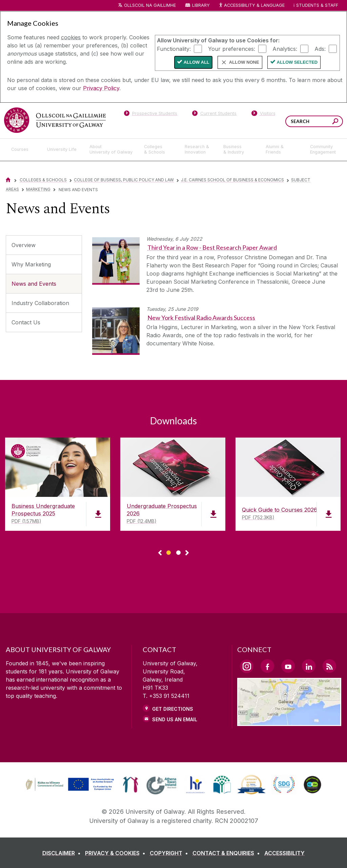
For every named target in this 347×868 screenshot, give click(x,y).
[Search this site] (335, 122)
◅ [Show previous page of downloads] (160, 553)
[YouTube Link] (288, 666)
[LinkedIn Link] (309, 666)
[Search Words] (314, 121)
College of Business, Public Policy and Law (124, 180)
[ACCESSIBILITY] (284, 853)
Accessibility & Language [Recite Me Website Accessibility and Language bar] (251, 6)
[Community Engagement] (323, 149)
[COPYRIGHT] (170, 853)
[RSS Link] (329, 666)
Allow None (244, 62)
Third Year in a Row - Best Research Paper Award (212, 247)
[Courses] (24, 149)
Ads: (320, 48)
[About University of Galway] (111, 149)
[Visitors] (263, 115)
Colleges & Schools (43, 180)
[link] (69, 785)
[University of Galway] (55, 120)
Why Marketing (31, 264)
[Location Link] (289, 722)
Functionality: (174, 48)
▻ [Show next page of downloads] (187, 553)
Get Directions (173, 709)
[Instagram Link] (247, 666)
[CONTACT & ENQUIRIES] (228, 853)
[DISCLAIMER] (63, 853)
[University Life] (63, 149)
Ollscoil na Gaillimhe (150, 5)
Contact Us (26, 322)
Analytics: (285, 48)
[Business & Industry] (239, 149)
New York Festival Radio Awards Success (201, 318)
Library (201, 5)
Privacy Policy (101, 88)
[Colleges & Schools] (159, 149)
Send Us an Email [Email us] (175, 719)
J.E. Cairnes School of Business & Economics (232, 180)
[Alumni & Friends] (282, 149)
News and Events (34, 284)
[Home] (8, 180)
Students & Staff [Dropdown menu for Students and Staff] (317, 5)
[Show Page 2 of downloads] (178, 552)
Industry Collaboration (40, 303)
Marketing (38, 189)
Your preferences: (232, 48)
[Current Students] (215, 115)
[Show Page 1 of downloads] (169, 552)
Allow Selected (297, 62)
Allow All (197, 62)
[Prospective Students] (150, 115)
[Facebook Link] (267, 666)
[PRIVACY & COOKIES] (117, 853)
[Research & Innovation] (199, 149)
